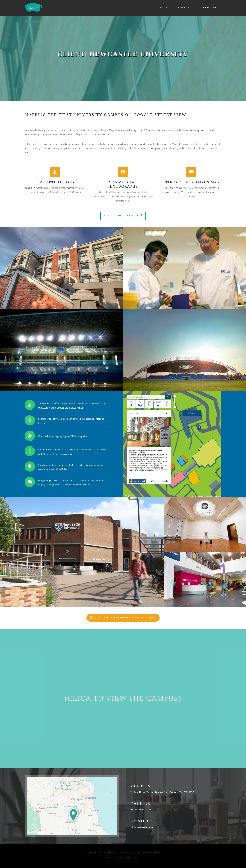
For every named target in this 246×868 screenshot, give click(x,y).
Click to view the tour (123, 215)
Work (120, 857)
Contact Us (132, 857)
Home (111, 857)
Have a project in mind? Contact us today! (123, 617)
